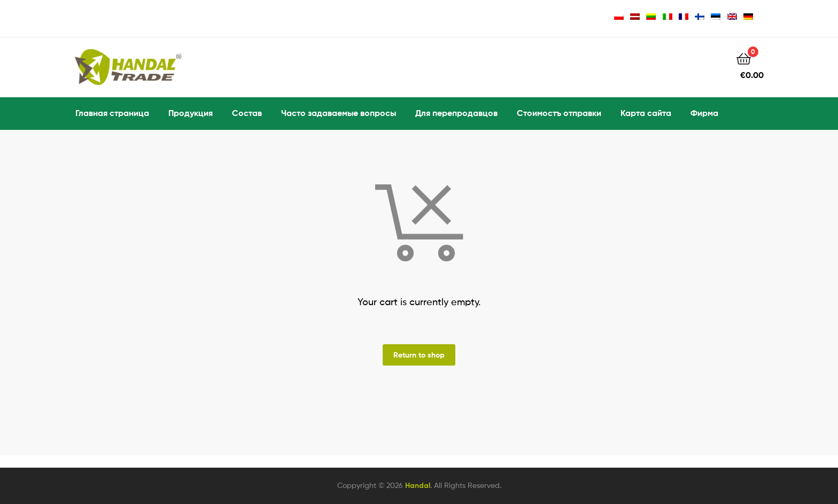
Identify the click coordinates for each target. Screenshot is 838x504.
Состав (247, 113)
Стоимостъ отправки (559, 113)
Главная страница (112, 113)
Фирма (704, 113)
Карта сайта (646, 113)
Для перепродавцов (456, 113)
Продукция (191, 113)
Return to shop (419, 355)
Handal (418, 485)
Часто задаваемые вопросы (339, 113)
